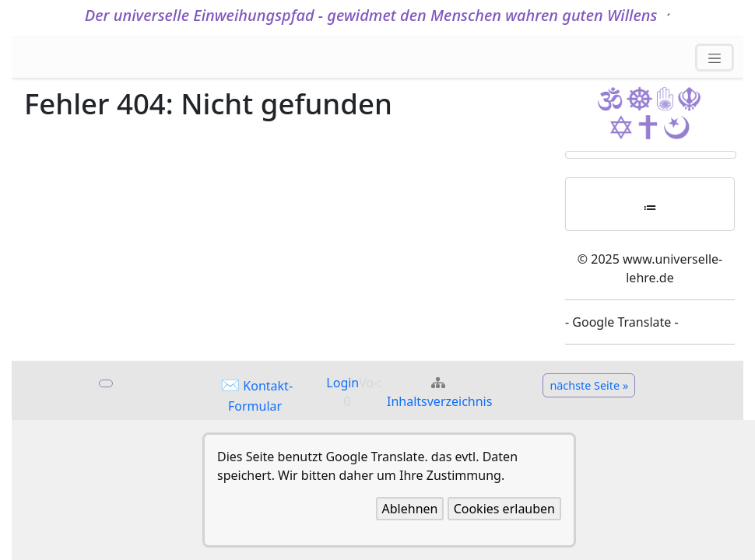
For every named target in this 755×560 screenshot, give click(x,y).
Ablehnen (410, 509)
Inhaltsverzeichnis (439, 401)
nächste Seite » (589, 385)
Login (342, 383)
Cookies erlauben (504, 509)
